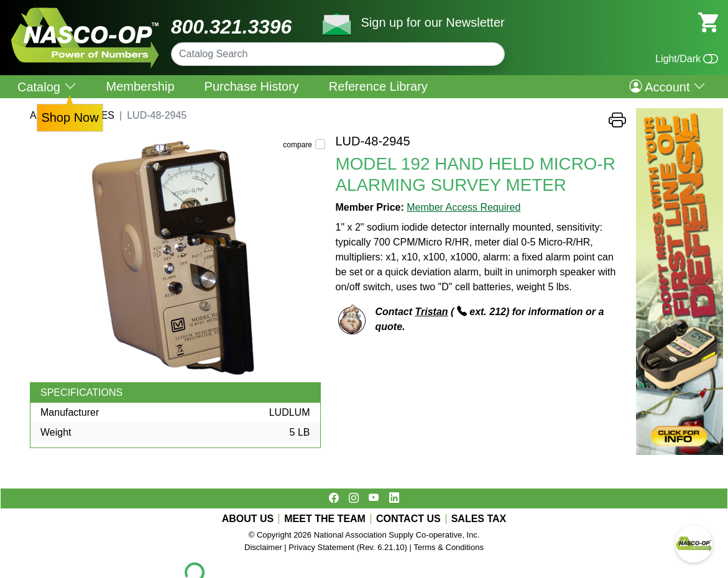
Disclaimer (263, 547)
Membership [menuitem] (141, 86)
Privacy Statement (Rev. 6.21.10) (348, 547)
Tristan (432, 312)
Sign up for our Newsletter (432, 22)
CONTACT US (408, 519)
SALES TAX (479, 519)
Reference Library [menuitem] (378, 86)
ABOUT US (248, 519)
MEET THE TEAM (325, 519)
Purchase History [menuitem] (252, 86)
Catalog (47, 87)
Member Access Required (463, 207)
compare (297, 145)
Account (667, 86)
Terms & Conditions (449, 547)
